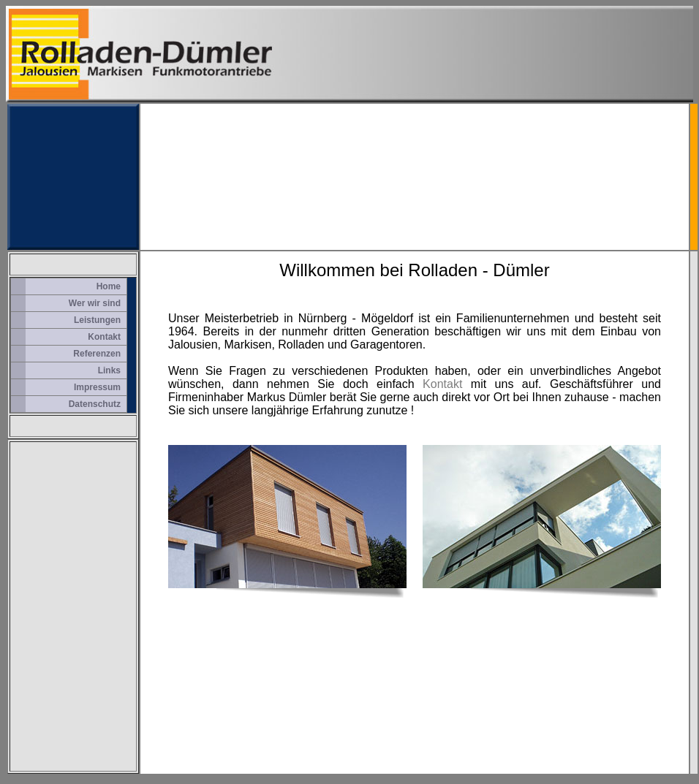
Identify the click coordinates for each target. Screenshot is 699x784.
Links (109, 370)
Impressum (97, 387)
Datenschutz (95, 404)
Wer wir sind (95, 303)
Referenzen (97, 354)
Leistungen (97, 320)
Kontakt (104, 337)
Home (109, 286)
